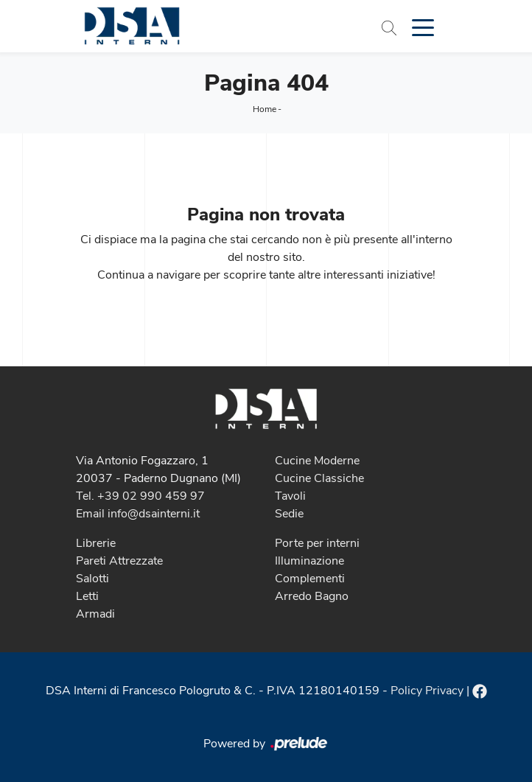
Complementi (310, 579)
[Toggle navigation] (423, 27)
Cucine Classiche (319, 478)
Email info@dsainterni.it (138, 514)
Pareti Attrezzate (119, 561)
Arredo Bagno (312, 596)
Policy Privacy (427, 691)
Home (265, 109)
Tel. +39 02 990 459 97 (140, 496)
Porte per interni (317, 543)
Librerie (96, 543)
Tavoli (290, 496)
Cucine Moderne (317, 461)
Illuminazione (309, 561)
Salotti (92, 579)
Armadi (95, 614)
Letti (87, 596)
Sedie (289, 514)
